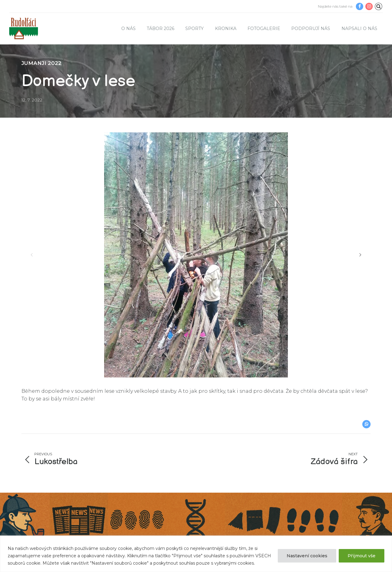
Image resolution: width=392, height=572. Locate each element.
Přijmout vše (362, 556)
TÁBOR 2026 (160, 28)
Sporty (194, 28)
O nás (128, 28)
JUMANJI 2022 (41, 63)
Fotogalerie (264, 28)
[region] (196, 554)
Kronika (226, 28)
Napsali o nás (359, 28)
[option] (196, 255)
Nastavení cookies (307, 556)
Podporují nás (311, 28)
